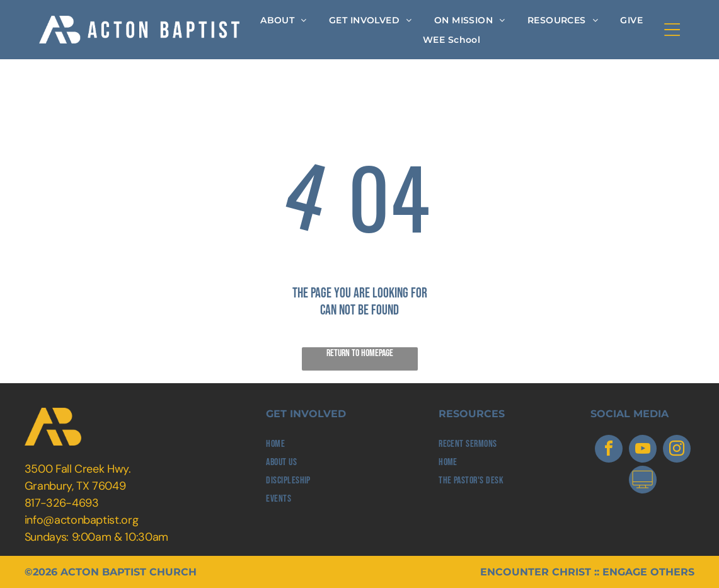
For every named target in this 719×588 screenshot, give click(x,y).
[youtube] (643, 450)
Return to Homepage (360, 353)
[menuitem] (284, 20)
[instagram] (677, 450)
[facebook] (609, 450)
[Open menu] (672, 30)
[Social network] (643, 481)
